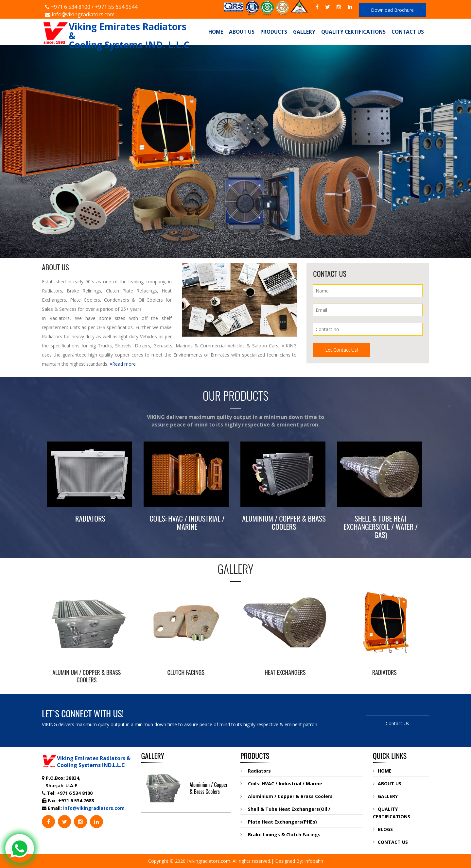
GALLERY (385, 796)
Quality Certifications (353, 32)
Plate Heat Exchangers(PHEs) (279, 822)
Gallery (304, 32)
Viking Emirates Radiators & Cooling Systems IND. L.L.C (116, 28)
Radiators (256, 771)
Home (216, 32)
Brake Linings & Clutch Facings (280, 835)
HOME (382, 771)
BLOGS (383, 829)
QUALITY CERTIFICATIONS (392, 813)
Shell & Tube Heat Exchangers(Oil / (285, 809)
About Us (242, 32)
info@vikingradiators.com (80, 14)
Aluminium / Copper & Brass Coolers (209, 788)
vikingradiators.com (210, 861)
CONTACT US (390, 842)
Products (274, 32)
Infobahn (314, 861)
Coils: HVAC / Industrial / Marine (281, 784)
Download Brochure (392, 10)
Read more (123, 364)
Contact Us (408, 32)
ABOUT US (387, 784)
